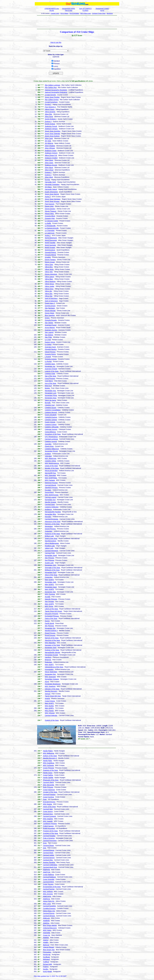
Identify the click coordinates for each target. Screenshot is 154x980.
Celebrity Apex (50, 364)
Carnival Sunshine (49, 906)
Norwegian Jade (50, 582)
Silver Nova (49, 117)
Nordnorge (47, 955)
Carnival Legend (51, 497)
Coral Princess (50, 379)
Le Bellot (48, 223)
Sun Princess (49, 560)
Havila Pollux (48, 761)
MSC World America (52, 463)
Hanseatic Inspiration (52, 184)
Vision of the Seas (49, 807)
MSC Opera (47, 930)
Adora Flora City (49, 901)
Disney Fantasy (50, 260)
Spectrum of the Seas (52, 640)
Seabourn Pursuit (51, 126)
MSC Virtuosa (50, 713)
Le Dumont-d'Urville (52, 228)
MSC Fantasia (50, 480)
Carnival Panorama (50, 841)
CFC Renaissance (51, 437)
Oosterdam (49, 577)
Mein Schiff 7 (49, 665)
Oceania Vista (50, 218)
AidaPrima (47, 872)
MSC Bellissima (49, 753)
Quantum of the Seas (50, 770)
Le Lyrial (48, 340)
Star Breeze (49, 335)
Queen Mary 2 (50, 303)
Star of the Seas (50, 376)
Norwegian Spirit (51, 648)
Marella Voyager (50, 502)
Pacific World (49, 623)
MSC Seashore (50, 686)
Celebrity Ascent (50, 408)
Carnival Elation (49, 882)
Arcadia (47, 597)
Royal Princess (50, 635)
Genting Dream (50, 306)
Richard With (48, 964)
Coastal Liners (55, 13)
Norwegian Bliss (50, 514)
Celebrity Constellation (53, 410)
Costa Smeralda (49, 879)
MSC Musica (47, 804)
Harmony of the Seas (52, 524)
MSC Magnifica (50, 643)
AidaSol (46, 940)
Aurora (47, 621)
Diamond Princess (51, 483)
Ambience (48, 509)
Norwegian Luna (51, 393)
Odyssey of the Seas (52, 689)
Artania (47, 699)
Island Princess (50, 352)
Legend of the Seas (52, 371)
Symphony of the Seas (53, 434)
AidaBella (46, 921)
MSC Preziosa (50, 594)
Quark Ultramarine (51, 192)
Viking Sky (48, 291)
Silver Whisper (50, 148)
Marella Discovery (51, 691)
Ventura (48, 694)
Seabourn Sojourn (51, 153)
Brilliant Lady (49, 536)
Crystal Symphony (51, 102)
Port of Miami (64, 13)
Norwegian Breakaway (53, 684)
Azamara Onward (51, 369)
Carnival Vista (48, 860)
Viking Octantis (50, 112)
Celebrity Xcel (50, 405)
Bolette (47, 388)
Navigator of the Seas (52, 645)
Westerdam (49, 526)
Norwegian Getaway (52, 679)
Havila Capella (48, 778)
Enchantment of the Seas (52, 887)
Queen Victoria (50, 422)
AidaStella (47, 933)
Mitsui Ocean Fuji (51, 155)
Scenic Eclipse (50, 124)
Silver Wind (49, 177)
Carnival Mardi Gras (50, 867)
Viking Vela (49, 272)
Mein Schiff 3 (49, 585)
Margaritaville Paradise (53, 512)
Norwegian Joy (50, 366)
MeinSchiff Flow (50, 473)
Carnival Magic (48, 853)
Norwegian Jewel (51, 555)
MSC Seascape (50, 677)
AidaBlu (46, 942)
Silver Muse (49, 168)
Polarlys (46, 967)
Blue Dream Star (49, 950)
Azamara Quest (50, 347)
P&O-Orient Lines (86, 13)
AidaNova (46, 899)
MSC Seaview (48, 819)
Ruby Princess (48, 787)
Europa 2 (48, 104)
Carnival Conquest (49, 816)
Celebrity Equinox (51, 417)
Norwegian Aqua (51, 398)
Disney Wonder (50, 311)
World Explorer (50, 250)
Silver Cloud (49, 170)
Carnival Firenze (49, 913)
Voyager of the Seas (50, 792)
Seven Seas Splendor (52, 134)
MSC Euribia (49, 706)
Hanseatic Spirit (50, 182)
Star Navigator (50, 308)
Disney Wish (49, 206)
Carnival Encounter (52, 519)
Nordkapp (46, 957)
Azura (47, 682)
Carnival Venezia (49, 916)
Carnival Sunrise (49, 889)
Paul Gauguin (50, 204)
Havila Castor (48, 773)
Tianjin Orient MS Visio (53, 696)
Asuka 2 (48, 235)
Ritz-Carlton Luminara (52, 85)
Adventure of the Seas (53, 522)
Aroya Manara (50, 328)
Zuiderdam (49, 531)
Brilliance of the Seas (52, 570)
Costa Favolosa (48, 797)
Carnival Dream (48, 845)
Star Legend (49, 332)
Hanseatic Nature (51, 189)
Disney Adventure (51, 274)
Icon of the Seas (50, 383)
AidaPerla (46, 870)
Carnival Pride (50, 553)
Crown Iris (47, 935)
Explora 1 (48, 175)
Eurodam (48, 490)
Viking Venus (49, 284)
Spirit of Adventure (51, 301)
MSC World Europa (52, 495)
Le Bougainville (50, 226)
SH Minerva (49, 143)
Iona (45, 848)
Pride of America (49, 838)
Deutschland (49, 492)
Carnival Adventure (51, 551)
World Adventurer (51, 238)
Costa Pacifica (48, 775)
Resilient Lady (50, 546)
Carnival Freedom (49, 795)
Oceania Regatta (51, 320)
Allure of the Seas (51, 575)
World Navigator (50, 245)
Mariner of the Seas (52, 638)
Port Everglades (74, 13)
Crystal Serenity (50, 95)
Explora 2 (48, 172)
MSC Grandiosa (49, 763)
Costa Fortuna (50, 701)
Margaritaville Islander (53, 652)
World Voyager (50, 247)
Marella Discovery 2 (50, 758)
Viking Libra (49, 265)
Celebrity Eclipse (51, 425)
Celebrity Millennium (52, 449)
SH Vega (48, 141)
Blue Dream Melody (50, 925)
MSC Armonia (48, 894)
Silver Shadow (50, 146)
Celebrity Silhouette (52, 427)
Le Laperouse (50, 233)
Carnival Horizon (49, 858)
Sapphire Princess (51, 488)
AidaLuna (46, 918)
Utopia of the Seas (51, 466)
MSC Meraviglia (49, 785)
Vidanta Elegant (49, 947)
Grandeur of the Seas (51, 833)
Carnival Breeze (49, 850)
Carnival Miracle (50, 485)
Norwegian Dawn (51, 587)
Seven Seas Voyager (52, 201)
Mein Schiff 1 (49, 708)
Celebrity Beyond (51, 412)
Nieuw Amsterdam (51, 471)
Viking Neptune (50, 281)
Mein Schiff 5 (49, 604)
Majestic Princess (51, 599)
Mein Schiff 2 (49, 703)
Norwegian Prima (51, 395)
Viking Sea (49, 294)
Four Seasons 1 (50, 107)
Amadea (48, 257)
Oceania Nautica (51, 349)
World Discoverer (51, 240)
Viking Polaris (50, 109)
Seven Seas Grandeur (53, 131)
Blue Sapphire (50, 315)
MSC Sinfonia (48, 892)
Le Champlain (50, 231)
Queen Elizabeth (51, 415)
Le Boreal (48, 361)
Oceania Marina (50, 255)
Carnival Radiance (49, 877)
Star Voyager (49, 601)
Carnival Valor (48, 809)
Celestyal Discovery (50, 928)
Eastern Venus (50, 342)
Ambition (48, 454)
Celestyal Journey (51, 429)
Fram (45, 799)
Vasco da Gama (50, 400)
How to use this (56, 42)
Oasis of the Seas (51, 618)
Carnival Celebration (50, 865)
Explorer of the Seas (52, 650)
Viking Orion (49, 289)
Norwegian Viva (50, 391)
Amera (47, 318)
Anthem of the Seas (50, 756)
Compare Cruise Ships (99, 13)
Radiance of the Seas (52, 534)
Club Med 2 (49, 381)
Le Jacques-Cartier (51, 221)
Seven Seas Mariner (52, 194)
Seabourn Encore (51, 165)
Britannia (48, 660)
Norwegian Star (50, 592)
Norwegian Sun (50, 500)
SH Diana (48, 187)
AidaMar (46, 938)
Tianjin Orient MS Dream (53, 611)
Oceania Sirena (50, 354)
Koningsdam (49, 669)
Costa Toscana (48, 884)
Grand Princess (50, 529)
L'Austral (48, 357)
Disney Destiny (50, 209)
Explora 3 (48, 121)
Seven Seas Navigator (53, 199)
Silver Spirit (49, 138)
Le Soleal (48, 344)
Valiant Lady (49, 548)
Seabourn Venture (51, 129)
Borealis (48, 403)
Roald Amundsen (49, 828)
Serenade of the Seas (52, 568)
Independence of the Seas (54, 667)
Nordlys (46, 969)
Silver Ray (48, 114)
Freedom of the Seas (50, 831)
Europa (47, 180)
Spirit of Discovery (51, 298)
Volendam (48, 456)
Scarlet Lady (49, 563)
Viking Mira (49, 267)
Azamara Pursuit (51, 325)
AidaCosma (47, 896)
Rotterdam (48, 662)
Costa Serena (48, 811)
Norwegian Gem (50, 565)
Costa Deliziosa (50, 432)
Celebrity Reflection (52, 507)
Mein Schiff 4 (49, 580)
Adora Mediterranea (52, 543)
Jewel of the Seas (51, 539)
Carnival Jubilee (49, 855)
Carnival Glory (48, 814)
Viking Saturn (49, 277)
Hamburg (48, 657)
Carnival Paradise (49, 836)
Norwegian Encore (51, 451)
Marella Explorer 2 (51, 631)
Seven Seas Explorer (52, 136)
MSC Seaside (48, 821)
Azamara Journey (51, 330)
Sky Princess (49, 626)
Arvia (45, 843)
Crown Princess (49, 768)
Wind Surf (48, 386)
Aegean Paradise (49, 862)
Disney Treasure (51, 211)
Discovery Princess (52, 614)
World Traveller (50, 243)
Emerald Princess (49, 802)
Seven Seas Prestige (52, 97)
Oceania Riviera (50, 252)
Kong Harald (47, 971)
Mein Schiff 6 (49, 589)
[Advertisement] (77, 22)
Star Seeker (49, 323)
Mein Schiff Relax (51, 478)
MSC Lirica (47, 904)
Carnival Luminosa (51, 439)
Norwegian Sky (50, 628)
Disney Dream (50, 262)
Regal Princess (50, 633)
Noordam (48, 517)
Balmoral (46, 945)
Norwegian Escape (51, 655)
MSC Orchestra (48, 765)
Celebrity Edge (50, 374)
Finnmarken (47, 952)
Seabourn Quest (51, 151)
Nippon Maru (49, 214)
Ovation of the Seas (52, 720)
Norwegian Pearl (51, 572)
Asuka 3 (48, 197)
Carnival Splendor (51, 715)
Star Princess (49, 558)
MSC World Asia (51, 458)
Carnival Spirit (50, 504)
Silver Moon (49, 160)
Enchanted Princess (52, 616)
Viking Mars (49, 279)
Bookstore (110, 13)
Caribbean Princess (50, 824)
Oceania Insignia (51, 359)
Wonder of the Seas (52, 468)
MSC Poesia (49, 711)
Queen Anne (49, 446)
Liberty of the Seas (51, 609)
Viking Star (49, 296)
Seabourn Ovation (51, 158)
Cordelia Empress (49, 908)
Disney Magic (50, 313)
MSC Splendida (50, 475)
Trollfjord (46, 962)
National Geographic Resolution (56, 90)
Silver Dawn (49, 163)
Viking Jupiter (50, 286)
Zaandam (48, 444)
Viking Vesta (49, 269)
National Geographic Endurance (56, 92)
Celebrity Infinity (50, 461)
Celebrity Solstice (51, 420)
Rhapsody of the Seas (51, 780)
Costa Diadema (48, 875)
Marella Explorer (51, 541)
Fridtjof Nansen (48, 826)
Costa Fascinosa (49, 790)
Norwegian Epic (50, 674)
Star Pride (48, 337)
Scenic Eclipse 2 (51, 119)
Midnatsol (46, 959)
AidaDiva (46, 923)
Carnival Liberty (48, 782)
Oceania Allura (50, 216)
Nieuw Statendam (51, 672)
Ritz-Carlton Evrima (52, 100)
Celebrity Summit (51, 441)
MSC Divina (49, 606)
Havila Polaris (48, 751)
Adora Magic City (49, 911)
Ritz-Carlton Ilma (51, 87)
